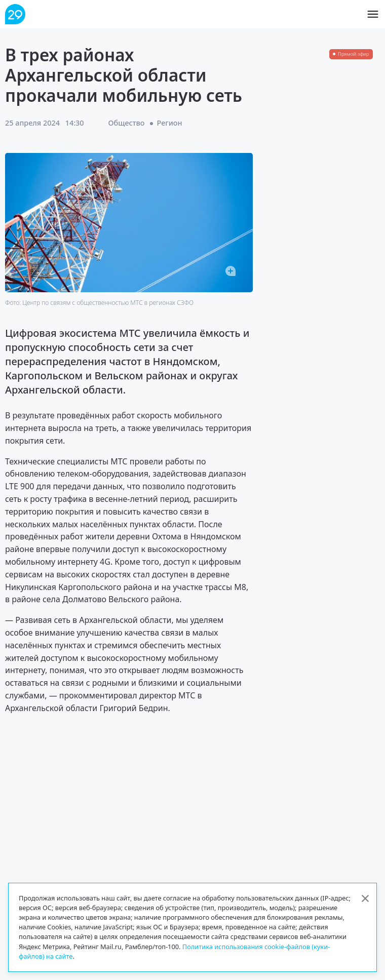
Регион (170, 123)
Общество (127, 123)
